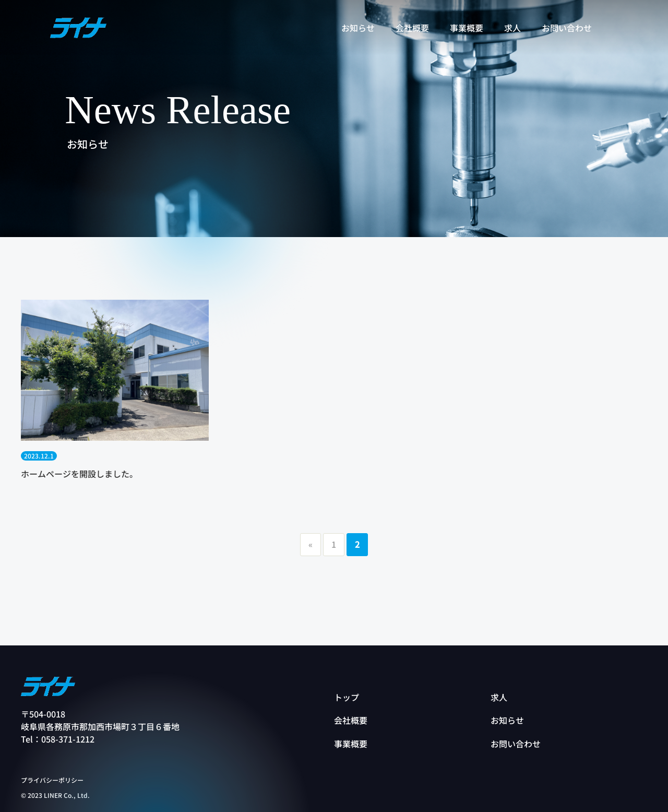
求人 (499, 697)
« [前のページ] (311, 544)
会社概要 (351, 720)
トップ (347, 697)
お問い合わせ (516, 744)
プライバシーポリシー (52, 780)
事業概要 (351, 744)
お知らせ (507, 720)
